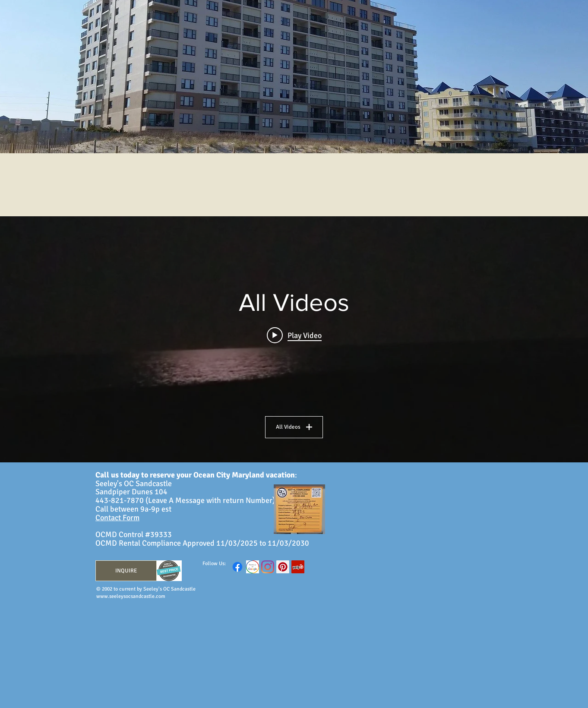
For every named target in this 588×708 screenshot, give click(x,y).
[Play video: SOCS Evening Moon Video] (294, 335)
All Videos (294, 427)
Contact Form (117, 518)
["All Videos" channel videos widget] (294, 339)
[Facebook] (237, 567)
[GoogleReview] (253, 567)
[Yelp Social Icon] (298, 567)
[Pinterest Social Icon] (283, 567)
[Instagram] (268, 567)
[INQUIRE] (126, 571)
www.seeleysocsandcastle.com (131, 596)
